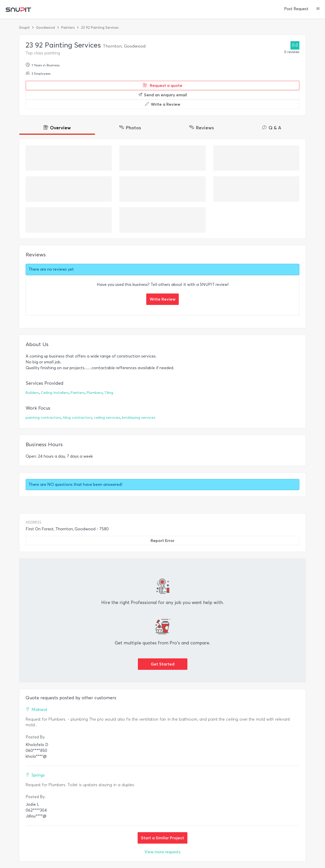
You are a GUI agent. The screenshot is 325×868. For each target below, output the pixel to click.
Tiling (109, 393)
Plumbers (95, 393)
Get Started (163, 664)
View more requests (162, 852)
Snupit (24, 28)
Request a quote (163, 85)
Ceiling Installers (55, 393)
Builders (32, 393)
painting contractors (43, 418)
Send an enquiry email (162, 95)
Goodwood (45, 28)
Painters (68, 28)
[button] (318, 9)
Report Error (162, 540)
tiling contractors (77, 418)
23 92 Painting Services (100, 28)
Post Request (296, 9)
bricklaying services (139, 418)
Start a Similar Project (162, 838)
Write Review (162, 299)
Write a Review (163, 104)
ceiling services (107, 418)
